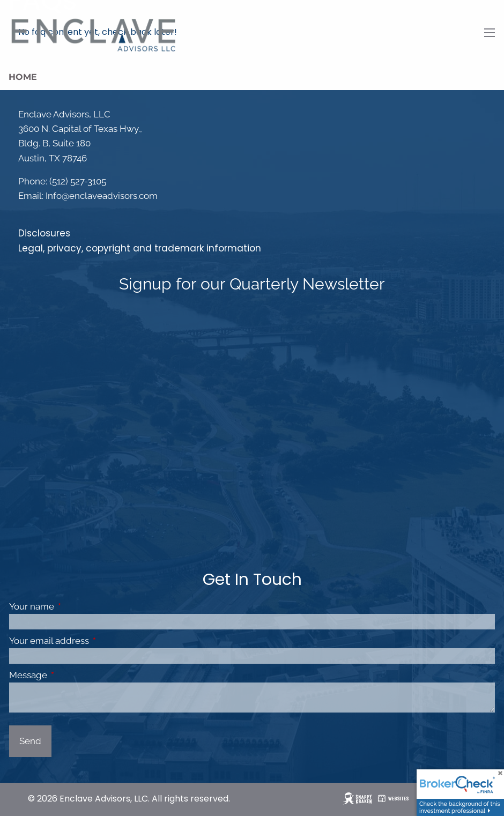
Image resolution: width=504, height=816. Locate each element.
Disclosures (44, 233)
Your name (76, 606)
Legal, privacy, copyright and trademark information (140, 248)
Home (23, 77)
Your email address (93, 641)
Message (72, 675)
